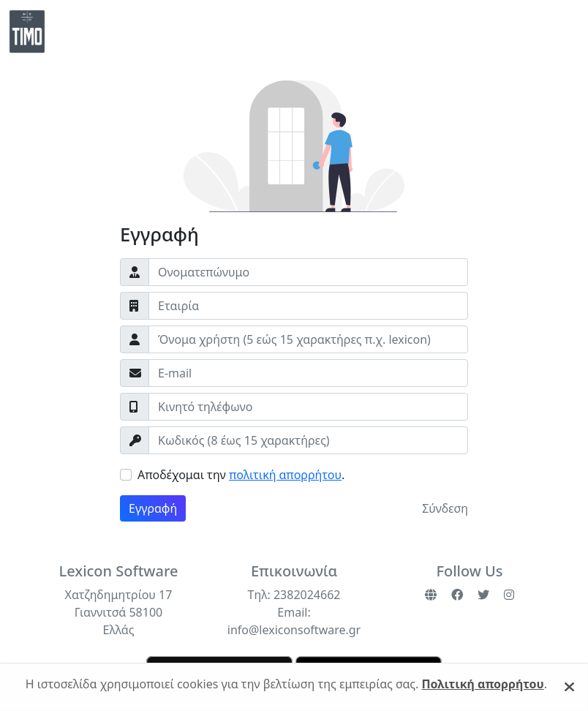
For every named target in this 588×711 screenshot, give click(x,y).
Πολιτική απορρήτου (483, 684)
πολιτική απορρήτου (285, 475)
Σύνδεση (445, 508)
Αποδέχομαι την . (241, 475)
